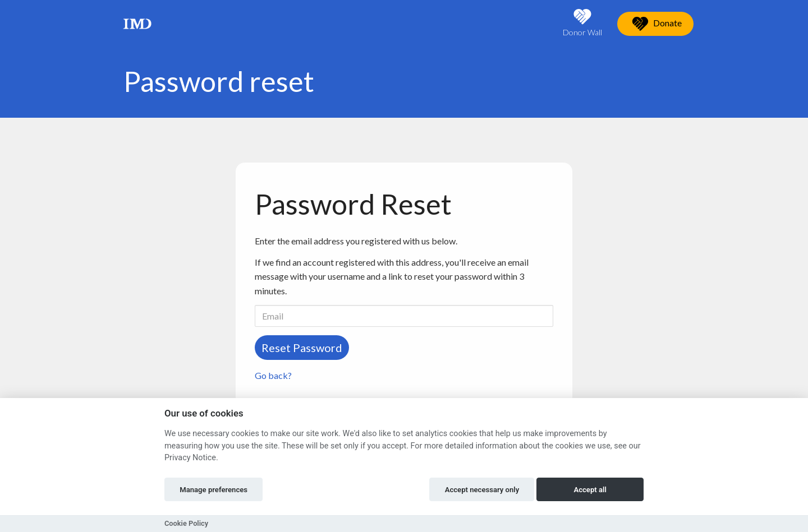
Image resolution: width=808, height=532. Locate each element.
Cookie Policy (186, 523)
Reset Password (302, 348)
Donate (655, 24)
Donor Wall (582, 23)
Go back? (273, 375)
